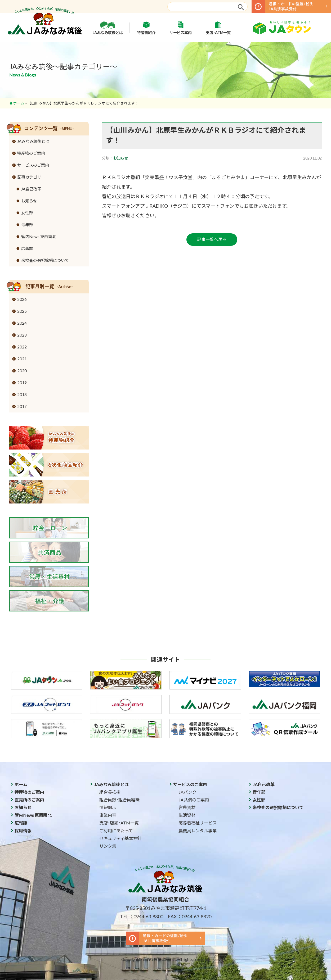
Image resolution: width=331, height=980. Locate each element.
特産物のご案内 (31, 153)
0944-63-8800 (148, 917)
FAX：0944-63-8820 (190, 917)
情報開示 (108, 807)
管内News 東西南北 (39, 237)
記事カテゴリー (31, 177)
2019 (22, 383)
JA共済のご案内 (194, 800)
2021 (22, 359)
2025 (22, 311)
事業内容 (108, 815)
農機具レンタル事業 (198, 831)
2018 (22, 394)
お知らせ (120, 158)
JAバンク (187, 792)
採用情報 (23, 831)
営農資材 (187, 807)
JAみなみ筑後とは (108, 28)
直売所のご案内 (29, 800)
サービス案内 (181, 28)
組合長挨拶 (110, 792)
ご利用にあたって (116, 831)
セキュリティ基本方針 (120, 838)
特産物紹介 (146, 28)
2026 (22, 299)
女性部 (27, 213)
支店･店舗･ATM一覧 (119, 823)
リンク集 (108, 846)
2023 (22, 335)
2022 (22, 347)
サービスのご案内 (33, 165)
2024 (22, 323)
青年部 (27, 225)
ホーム (19, 103)
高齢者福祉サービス (198, 823)
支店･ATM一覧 (218, 28)
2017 (22, 406)
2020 (22, 371)
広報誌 (27, 248)
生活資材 (187, 815)
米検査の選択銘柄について (45, 260)
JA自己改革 (31, 189)
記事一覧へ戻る (212, 239)
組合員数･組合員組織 (119, 800)
